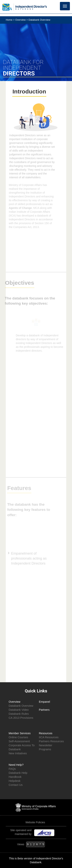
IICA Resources (49, 737)
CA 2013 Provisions (21, 718)
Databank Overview (21, 706)
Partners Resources (51, 741)
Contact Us (16, 785)
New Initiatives (18, 753)
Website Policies (36, 822)
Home (9, 20)
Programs (45, 749)
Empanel (45, 702)
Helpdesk (14, 781)
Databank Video (19, 710)
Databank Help (18, 773)
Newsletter (46, 745)
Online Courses (18, 737)
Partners (44, 710)
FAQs (12, 769)
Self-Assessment (19, 741)
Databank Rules (19, 714)
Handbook (15, 777)
